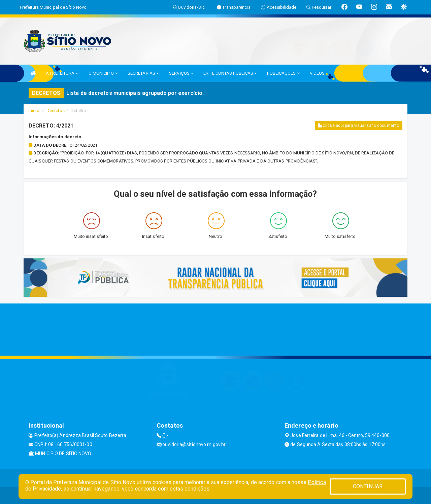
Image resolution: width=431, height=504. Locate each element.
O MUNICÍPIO (103, 73)
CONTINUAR (368, 486)
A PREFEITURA (62, 73)
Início (34, 111)
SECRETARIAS (143, 73)
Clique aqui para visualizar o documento (359, 125)
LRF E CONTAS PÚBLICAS (230, 73)
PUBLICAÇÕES (283, 73)
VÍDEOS (317, 73)
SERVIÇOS (181, 73)
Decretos (56, 111)
